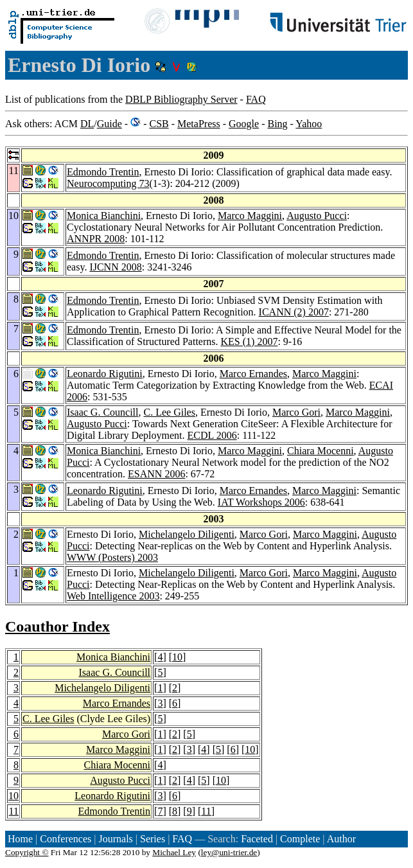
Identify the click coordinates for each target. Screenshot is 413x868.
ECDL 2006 (212, 435)
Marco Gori (296, 412)
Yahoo (309, 124)
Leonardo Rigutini (105, 374)
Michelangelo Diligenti (187, 534)
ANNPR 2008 (96, 239)
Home (20, 839)
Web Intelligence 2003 (113, 596)
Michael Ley (174, 852)
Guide (110, 124)
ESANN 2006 (156, 474)
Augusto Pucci (317, 216)
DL (87, 124)
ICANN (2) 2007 (294, 312)
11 (14, 811)
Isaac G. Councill (103, 412)
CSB (159, 124)
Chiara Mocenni (321, 451)
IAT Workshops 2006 (261, 502)
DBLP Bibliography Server (181, 99)
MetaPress (199, 124)
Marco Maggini (250, 216)
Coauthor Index (57, 626)
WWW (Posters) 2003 (112, 557)
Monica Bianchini (104, 216)
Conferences (66, 839)
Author (341, 839)
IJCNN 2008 (115, 267)
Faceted (257, 839)
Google (244, 124)
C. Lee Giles (170, 412)
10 (177, 657)
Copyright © (27, 852)
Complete (300, 839)
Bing (277, 124)
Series (153, 839)
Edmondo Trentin (103, 172)
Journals (115, 839)
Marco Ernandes (253, 374)
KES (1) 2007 (250, 341)
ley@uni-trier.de (229, 852)
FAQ (256, 99)
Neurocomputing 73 (108, 183)
